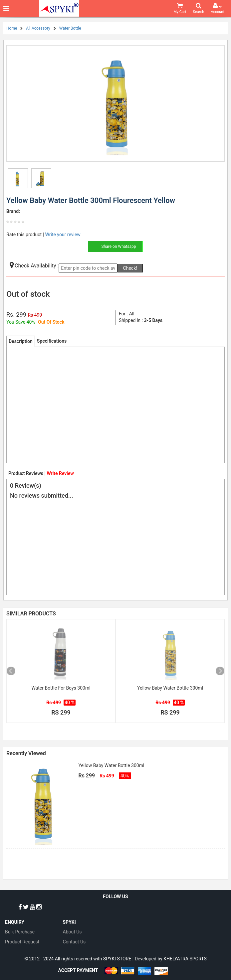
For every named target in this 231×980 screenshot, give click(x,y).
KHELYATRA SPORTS (185, 959)
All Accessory (38, 28)
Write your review (63, 235)
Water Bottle (70, 28)
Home (12, 28)
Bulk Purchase (20, 932)
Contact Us (74, 942)
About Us (72, 932)
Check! (130, 268)
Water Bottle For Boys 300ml (61, 688)
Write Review (60, 473)
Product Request (22, 942)
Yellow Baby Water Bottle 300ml (170, 688)
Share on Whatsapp (119, 246)
